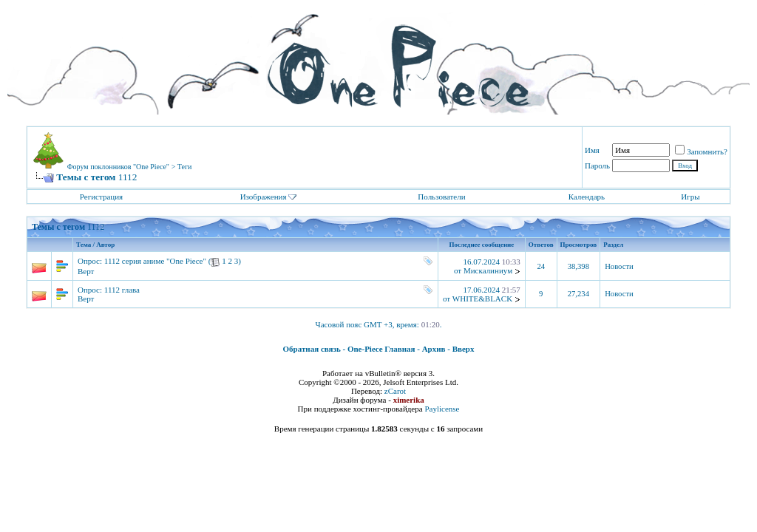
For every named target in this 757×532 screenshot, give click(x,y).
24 (541, 266)
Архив (434, 349)
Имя (592, 150)
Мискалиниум (488, 270)
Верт (86, 271)
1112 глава (122, 290)
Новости (619, 266)
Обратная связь (312, 349)
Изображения (264, 197)
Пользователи (441, 197)
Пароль (597, 166)
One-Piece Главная (381, 349)
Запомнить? (701, 151)
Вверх (464, 349)
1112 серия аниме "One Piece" (155, 261)
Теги (185, 167)
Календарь (587, 197)
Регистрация (101, 197)
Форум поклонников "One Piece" (118, 167)
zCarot (395, 391)
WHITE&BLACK (482, 299)
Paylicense (442, 409)
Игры (690, 197)
